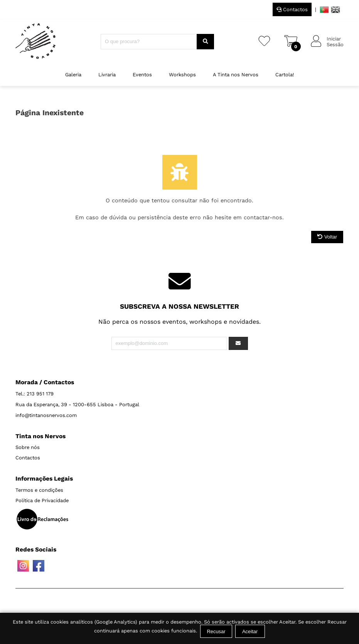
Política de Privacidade (42, 500)
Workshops (182, 75)
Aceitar (250, 631)
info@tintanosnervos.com (46, 415)
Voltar (327, 237)
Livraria (107, 75)
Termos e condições (39, 490)
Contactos (292, 9)
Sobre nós (28, 447)
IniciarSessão (335, 42)
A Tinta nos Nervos (236, 75)
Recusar (216, 631)
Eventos (142, 75)
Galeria (73, 75)
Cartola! (285, 75)
